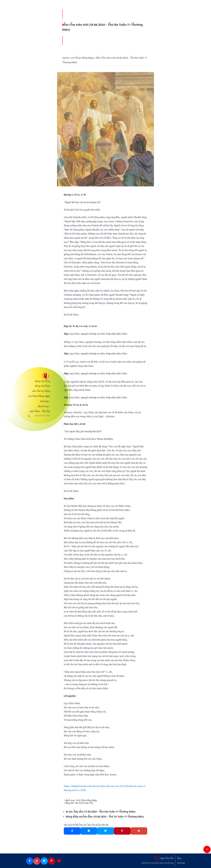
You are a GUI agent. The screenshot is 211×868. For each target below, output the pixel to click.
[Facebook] (72, 831)
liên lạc (46, 411)
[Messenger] (89, 831)
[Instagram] (37, 861)
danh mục (44, 406)
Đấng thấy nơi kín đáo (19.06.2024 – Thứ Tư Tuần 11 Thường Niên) (105, 817)
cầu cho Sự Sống (41, 391)
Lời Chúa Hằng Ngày (87, 800)
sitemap (45, 401)
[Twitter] (105, 831)
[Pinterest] (122, 831)
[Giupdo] (59, 861)
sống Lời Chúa (42, 381)
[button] (207, 849)
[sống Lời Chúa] (38, 376)
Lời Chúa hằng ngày (39, 396)
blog (179, 858)
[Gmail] (139, 831)
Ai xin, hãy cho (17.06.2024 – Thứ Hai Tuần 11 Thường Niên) (101, 812)
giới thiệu (35, 411)
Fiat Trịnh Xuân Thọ (84, 803)
